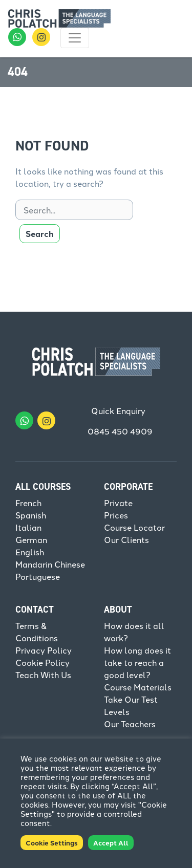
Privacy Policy (44, 650)
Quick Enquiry (118, 410)
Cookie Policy (42, 662)
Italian (28, 527)
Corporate (128, 487)
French (28, 503)
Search (40, 234)
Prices (116, 515)
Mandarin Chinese (50, 564)
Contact (35, 610)
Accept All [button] (111, 843)
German (31, 539)
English (30, 552)
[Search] (74, 210)
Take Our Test (131, 699)
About (118, 610)
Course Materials (138, 687)
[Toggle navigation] (75, 38)
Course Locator (134, 527)
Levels (117, 711)
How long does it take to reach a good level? (137, 662)
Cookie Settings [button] (52, 843)
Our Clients (126, 539)
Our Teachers (130, 724)
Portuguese (38, 576)
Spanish (31, 515)
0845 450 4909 (120, 431)
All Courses (43, 487)
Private (118, 503)
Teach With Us (43, 675)
